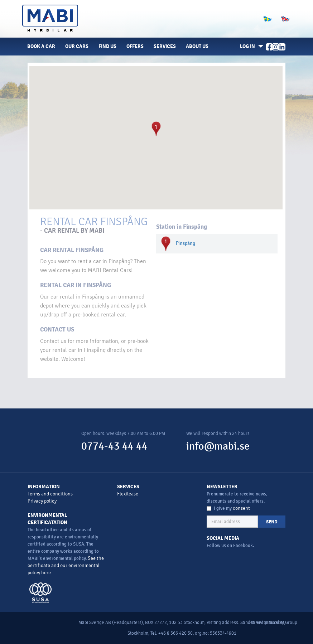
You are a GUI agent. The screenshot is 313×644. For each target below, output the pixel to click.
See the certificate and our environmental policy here (66, 565)
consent (241, 508)
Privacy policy (42, 501)
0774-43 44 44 (114, 446)
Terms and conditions (50, 494)
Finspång (186, 243)
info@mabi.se (218, 446)
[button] (250, 47)
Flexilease (128, 494)
